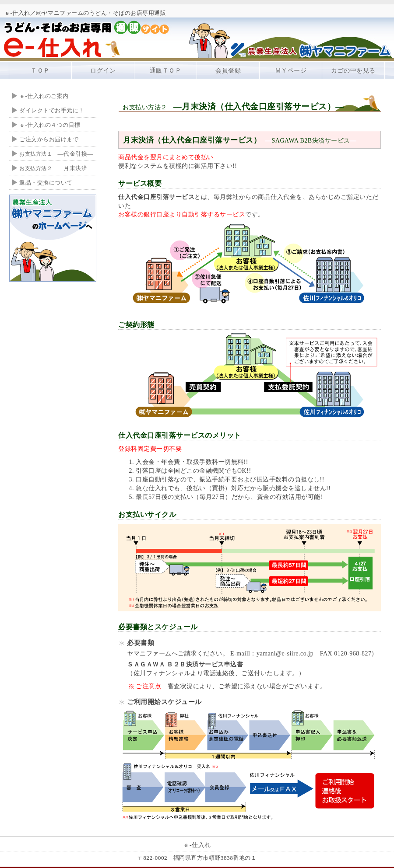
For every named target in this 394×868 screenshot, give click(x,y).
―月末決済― (56, 168)
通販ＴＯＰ (166, 71)
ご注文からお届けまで (49, 139)
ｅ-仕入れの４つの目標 (50, 125)
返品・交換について (46, 183)
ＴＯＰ (40, 71)
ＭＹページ (291, 71)
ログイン (103, 71)
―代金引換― (56, 154)
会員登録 (228, 71)
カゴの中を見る (353, 71)
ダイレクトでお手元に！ (52, 110)
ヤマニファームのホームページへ (53, 238)
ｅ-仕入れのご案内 (44, 96)
